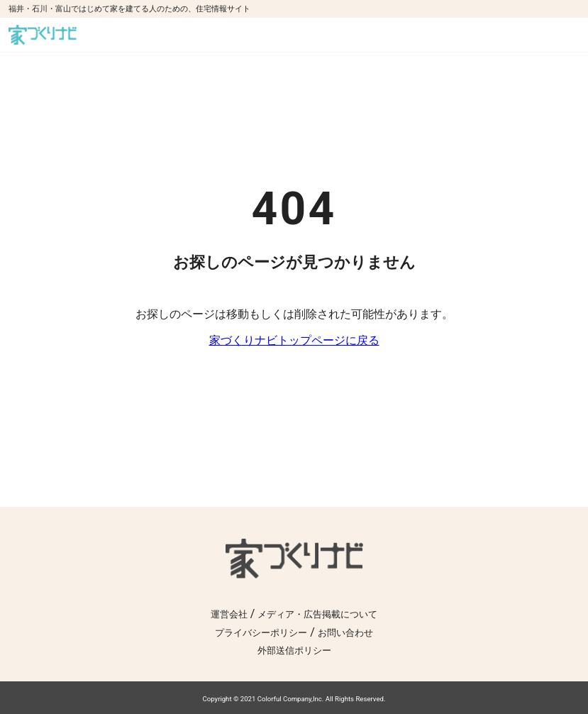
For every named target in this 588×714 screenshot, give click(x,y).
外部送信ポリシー (294, 650)
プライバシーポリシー (261, 633)
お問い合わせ (345, 633)
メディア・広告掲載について (317, 614)
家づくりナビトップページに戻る (294, 340)
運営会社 (229, 614)
